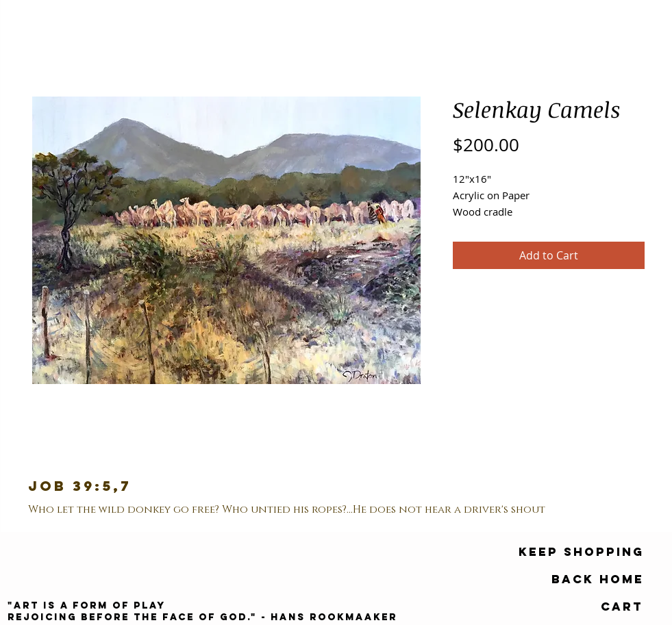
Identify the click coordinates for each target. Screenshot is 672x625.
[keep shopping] (581, 552)
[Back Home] (598, 580)
